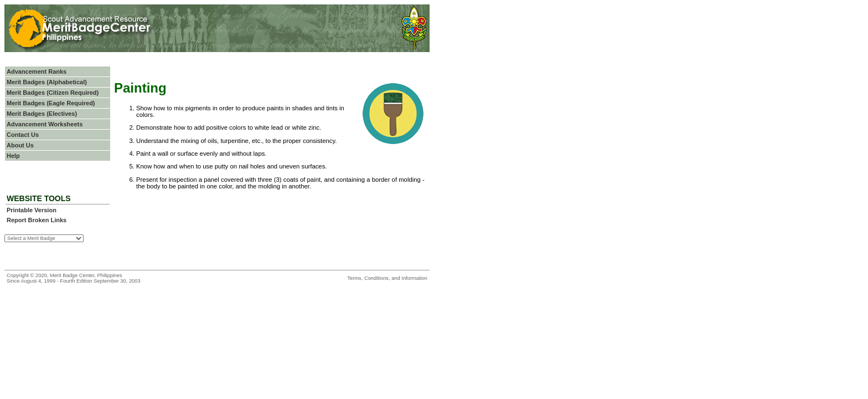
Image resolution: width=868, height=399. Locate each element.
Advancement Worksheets (45, 124)
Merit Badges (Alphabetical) (47, 82)
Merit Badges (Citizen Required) (53, 93)
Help (13, 156)
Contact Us (23, 135)
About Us (20, 145)
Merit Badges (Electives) (42, 114)
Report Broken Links (37, 220)
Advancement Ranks (37, 71)
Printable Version (32, 210)
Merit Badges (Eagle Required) (51, 103)
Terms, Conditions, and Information (387, 278)
